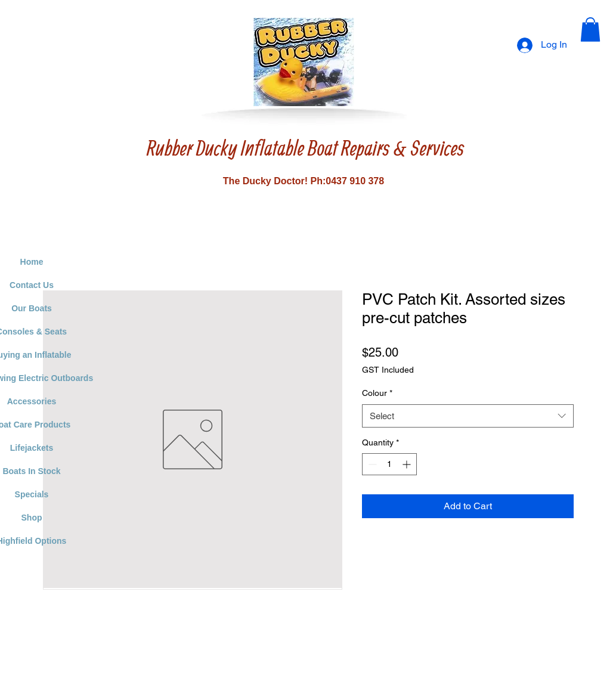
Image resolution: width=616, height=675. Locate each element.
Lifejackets (32, 448)
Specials (32, 494)
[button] (590, 30)
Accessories (32, 401)
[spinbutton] (389, 464)
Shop (32, 518)
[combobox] (468, 416)
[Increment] (408, 464)
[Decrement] (371, 464)
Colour (377, 393)
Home (32, 262)
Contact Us (32, 285)
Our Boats (32, 308)
